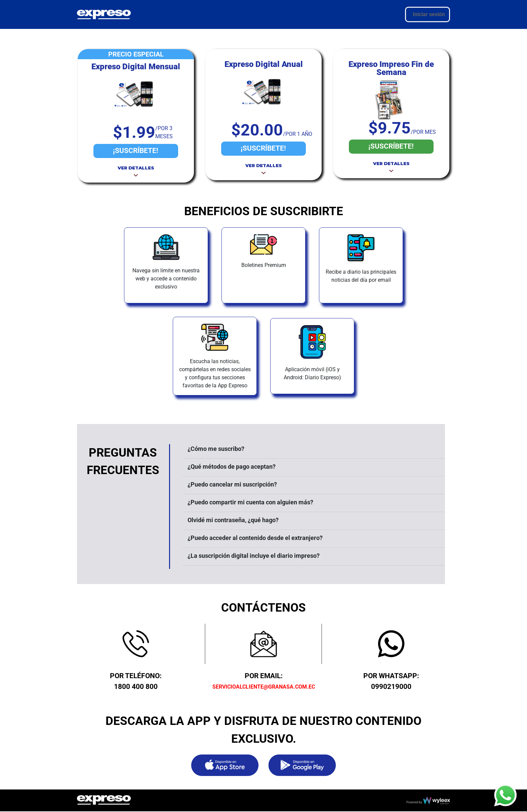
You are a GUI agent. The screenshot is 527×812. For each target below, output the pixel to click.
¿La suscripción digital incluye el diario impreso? (254, 556)
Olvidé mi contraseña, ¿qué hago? (233, 520)
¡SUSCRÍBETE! (136, 151)
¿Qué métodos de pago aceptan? (232, 467)
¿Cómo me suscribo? (216, 449)
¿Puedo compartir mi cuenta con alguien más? (250, 502)
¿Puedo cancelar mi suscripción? (232, 484)
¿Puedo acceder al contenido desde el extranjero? (255, 538)
